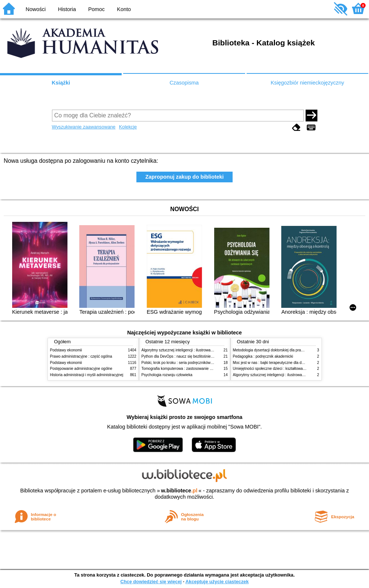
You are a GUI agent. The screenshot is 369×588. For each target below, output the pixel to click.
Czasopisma (184, 83)
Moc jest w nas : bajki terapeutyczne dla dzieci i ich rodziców (283, 363)
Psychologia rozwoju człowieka (167, 375)
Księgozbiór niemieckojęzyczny (307, 83)
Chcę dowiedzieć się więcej (151, 582)
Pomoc (96, 9)
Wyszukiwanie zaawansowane (84, 127)
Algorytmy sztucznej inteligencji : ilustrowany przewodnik (188, 350)
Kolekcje (128, 127)
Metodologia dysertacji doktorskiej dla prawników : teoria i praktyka (288, 350)
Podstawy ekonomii (66, 350)
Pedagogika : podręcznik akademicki (263, 356)
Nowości (36, 9)
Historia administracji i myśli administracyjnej (87, 375)
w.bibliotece (179, 491)
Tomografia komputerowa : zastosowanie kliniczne (183, 369)
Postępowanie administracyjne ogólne (81, 369)
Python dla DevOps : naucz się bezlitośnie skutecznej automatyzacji (197, 356)
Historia (67, 9)
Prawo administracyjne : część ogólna (81, 356)
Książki (61, 83)
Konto (124, 9)
